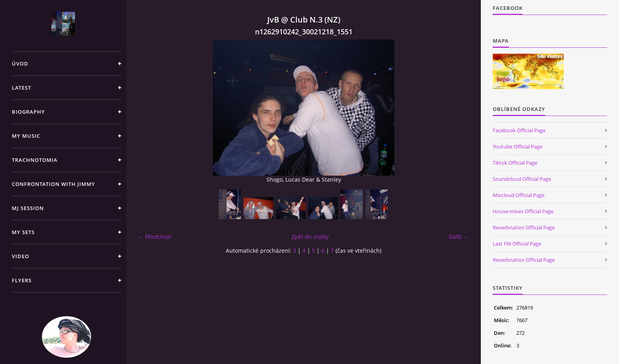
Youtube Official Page (518, 146)
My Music (26, 136)
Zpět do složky (310, 237)
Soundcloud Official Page (522, 179)
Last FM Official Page (517, 244)
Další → (459, 237)
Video (21, 256)
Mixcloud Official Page (519, 195)
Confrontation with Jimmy (53, 184)
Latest (22, 88)
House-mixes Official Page (523, 211)
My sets (23, 232)
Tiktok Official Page (515, 163)
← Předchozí (155, 237)
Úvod (20, 64)
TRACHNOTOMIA (35, 160)
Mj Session (28, 208)
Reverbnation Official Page (524, 227)
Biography (28, 112)
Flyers (22, 280)
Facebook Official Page (519, 130)
